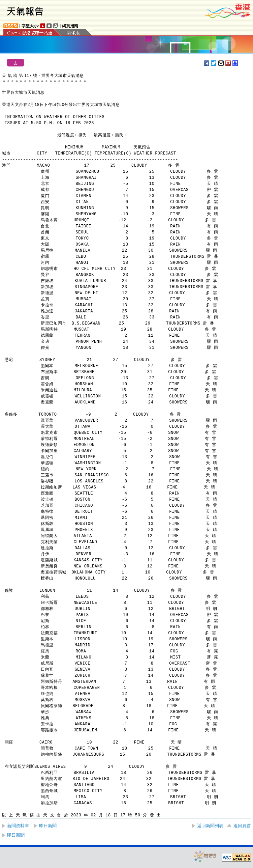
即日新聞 (16, 835)
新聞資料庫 (18, 826)
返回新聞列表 (210, 826)
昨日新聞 (48, 826)
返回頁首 (242, 826)
